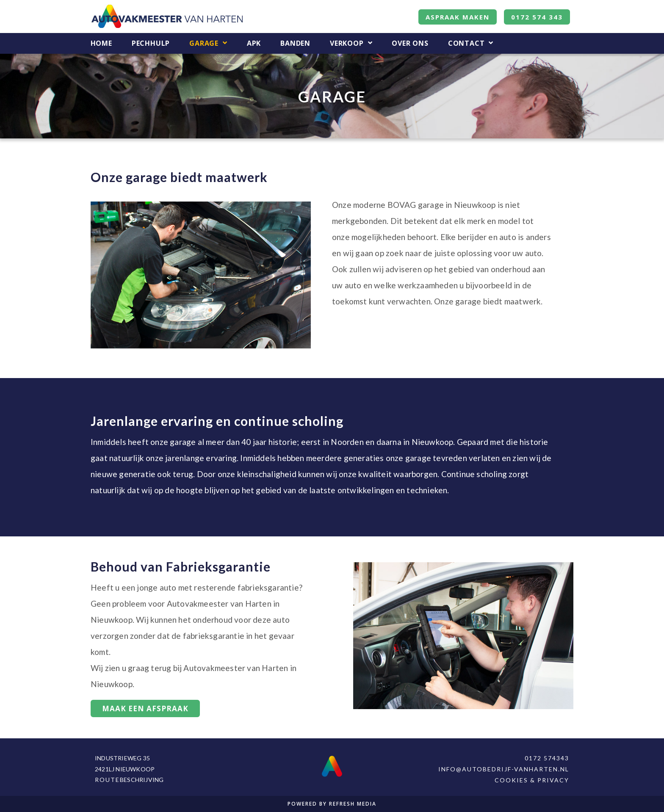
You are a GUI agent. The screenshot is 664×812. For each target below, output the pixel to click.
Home (101, 43)
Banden (295, 43)
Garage (208, 43)
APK (254, 43)
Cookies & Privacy (532, 780)
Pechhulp (151, 43)
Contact (471, 43)
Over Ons (410, 43)
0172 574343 (547, 758)
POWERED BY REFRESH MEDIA (332, 804)
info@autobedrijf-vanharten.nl (504, 769)
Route (107, 780)
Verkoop (351, 43)
